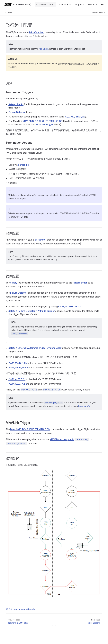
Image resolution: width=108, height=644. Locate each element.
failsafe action (37, 32)
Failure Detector (17, 112)
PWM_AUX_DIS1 (17, 379)
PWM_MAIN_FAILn (18, 368)
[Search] (45, 4)
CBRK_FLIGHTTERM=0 (70, 306)
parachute (23, 165)
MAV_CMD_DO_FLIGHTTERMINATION (43, 121)
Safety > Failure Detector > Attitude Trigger (32, 311)
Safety (14, 283)
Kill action (44, 49)
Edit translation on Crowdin (21, 609)
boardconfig (84, 406)
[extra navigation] (102, 4)
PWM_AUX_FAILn (18, 384)
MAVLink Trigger (45, 124)
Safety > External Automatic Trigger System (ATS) (35, 348)
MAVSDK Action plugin (62, 439)
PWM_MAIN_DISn (18, 363)
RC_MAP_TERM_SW (75, 117)
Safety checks (16, 104)
